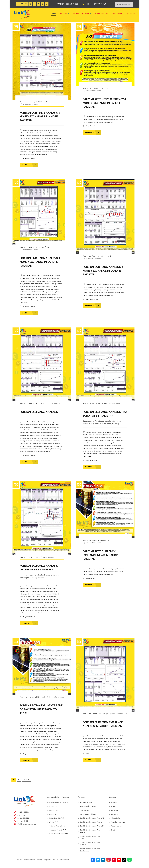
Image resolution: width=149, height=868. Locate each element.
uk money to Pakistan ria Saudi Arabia (37, 452)
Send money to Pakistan (41, 446)
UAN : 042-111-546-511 (66, 4)
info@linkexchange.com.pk (26, 824)
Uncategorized (91, 578)
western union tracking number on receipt (33, 155)
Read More (29, 165)
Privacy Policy (116, 818)
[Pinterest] (34, 4)
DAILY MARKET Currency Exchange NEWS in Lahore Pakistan (101, 555)
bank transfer (27, 130)
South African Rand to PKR (59, 834)
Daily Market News (29, 158)
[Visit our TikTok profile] (124, 860)
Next (26, 780)
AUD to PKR (54, 822)
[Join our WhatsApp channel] (130, 860)
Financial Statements (118, 822)
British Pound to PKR (57, 818)
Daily (24, 754)
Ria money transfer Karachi (40, 284)
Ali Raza (57, 403)
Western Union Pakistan (88, 806)
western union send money (35, 149)
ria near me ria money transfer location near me (41, 141)
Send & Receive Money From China (90, 837)
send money (93, 448)
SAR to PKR (54, 810)
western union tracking (49, 152)
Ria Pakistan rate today (39, 292)
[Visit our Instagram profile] (109, 860)
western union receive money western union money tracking (39, 747)
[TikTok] (43, 4)
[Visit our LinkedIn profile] (103, 860)
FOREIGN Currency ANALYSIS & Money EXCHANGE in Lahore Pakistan (40, 117)
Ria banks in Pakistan (33, 427)
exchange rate (51, 726)
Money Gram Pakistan (88, 814)
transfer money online (43, 144)
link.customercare (30, 104)
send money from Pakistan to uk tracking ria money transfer (105, 750)
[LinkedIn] (26, 4)
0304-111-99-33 (22, 821)
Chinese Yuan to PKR (57, 826)
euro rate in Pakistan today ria (105, 117)
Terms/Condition (116, 826)
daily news (36, 723)
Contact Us (130, 14)
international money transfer (42, 133)
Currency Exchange (82, 13)
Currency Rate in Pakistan (59, 802)
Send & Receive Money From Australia (90, 844)
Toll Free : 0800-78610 (94, 4)
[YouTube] (38, 4)
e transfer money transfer (41, 130)
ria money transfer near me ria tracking (48, 739)
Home (53, 13)
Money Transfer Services (47, 728)
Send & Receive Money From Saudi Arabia (90, 850)
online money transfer (33, 138)
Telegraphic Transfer (87, 802)
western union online (90, 451)
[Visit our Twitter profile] (98, 860)
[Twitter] (22, 4)
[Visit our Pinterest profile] (114, 860)
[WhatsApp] (47, 4)
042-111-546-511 (23, 818)
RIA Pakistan (85, 810)
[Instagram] (30, 4)
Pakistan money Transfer (52, 276)
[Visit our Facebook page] (93, 860)
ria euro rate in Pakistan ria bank (30, 278)
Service (113, 806)
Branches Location (122, 4)
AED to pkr (53, 814)
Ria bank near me (49, 425)
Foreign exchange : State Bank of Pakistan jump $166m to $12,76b (41, 709)
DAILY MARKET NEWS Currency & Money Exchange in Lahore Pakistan (104, 103)
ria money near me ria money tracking (106, 119)
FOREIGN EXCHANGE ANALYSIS (39, 412)
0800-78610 (21, 815)
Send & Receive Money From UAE (92, 818)
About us (64, 13)
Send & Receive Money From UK (92, 822)
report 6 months (114, 739)
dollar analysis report (93, 736)
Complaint (118, 13)
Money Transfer (102, 13)
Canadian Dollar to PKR (58, 830)
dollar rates (44, 723)
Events (113, 830)
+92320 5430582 (23, 812)
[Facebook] (18, 4)
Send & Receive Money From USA (92, 826)
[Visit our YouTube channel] (119, 860)
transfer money (30, 144)
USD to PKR (54, 806)
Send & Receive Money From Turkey (90, 831)
